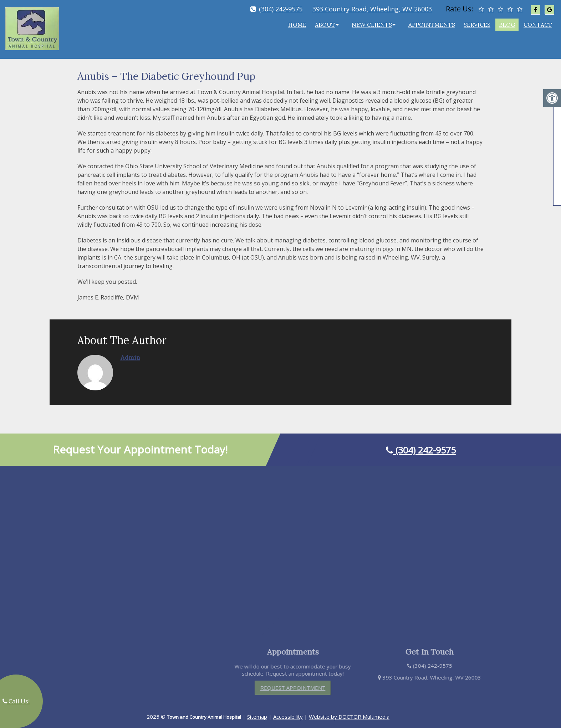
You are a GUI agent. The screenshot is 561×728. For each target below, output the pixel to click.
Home (297, 25)
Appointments (432, 25)
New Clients (372, 25)
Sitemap (257, 711)
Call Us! (16, 701)
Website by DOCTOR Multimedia (349, 711)
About (325, 25)
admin (130, 351)
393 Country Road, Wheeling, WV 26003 (372, 9)
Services (477, 25)
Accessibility (288, 711)
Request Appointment (299, 682)
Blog (507, 25)
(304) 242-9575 (281, 9)
